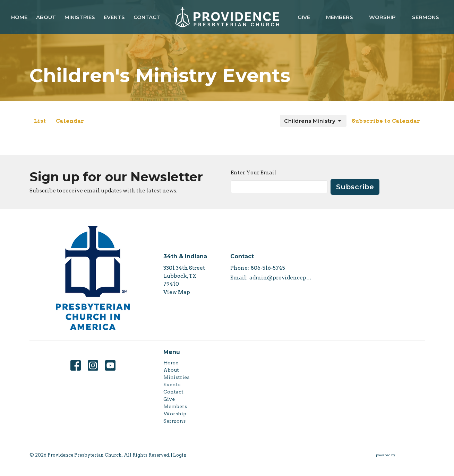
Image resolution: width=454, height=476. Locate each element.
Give (304, 17)
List (40, 121)
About (46, 17)
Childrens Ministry (313, 121)
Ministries (80, 17)
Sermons (426, 17)
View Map (177, 292)
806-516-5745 (268, 268)
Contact (147, 17)
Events (114, 17)
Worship (382, 17)
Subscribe (355, 187)
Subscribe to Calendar (386, 121)
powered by (400, 455)
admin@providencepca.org (281, 278)
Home (19, 17)
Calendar (70, 121)
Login (180, 455)
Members (340, 17)
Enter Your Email (254, 173)
